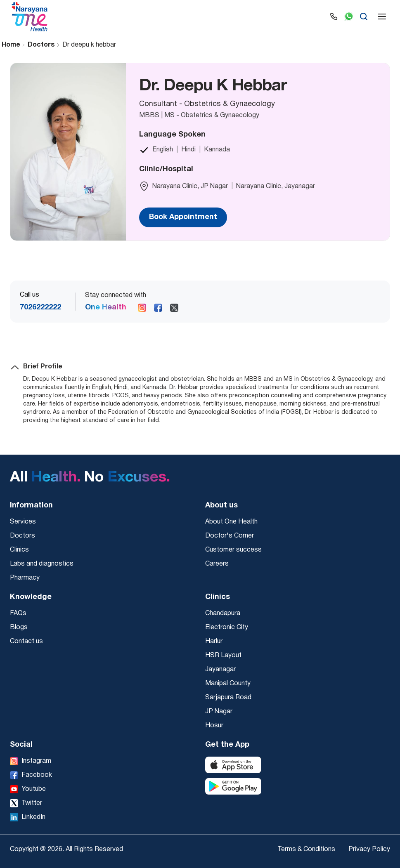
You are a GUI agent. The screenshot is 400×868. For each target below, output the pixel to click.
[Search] (364, 17)
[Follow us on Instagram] (142, 308)
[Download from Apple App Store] (233, 765)
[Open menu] (382, 17)
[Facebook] (31, 775)
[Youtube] (28, 789)
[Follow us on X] (174, 308)
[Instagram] (31, 761)
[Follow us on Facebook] (158, 308)
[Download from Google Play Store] (233, 786)
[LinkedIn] (28, 817)
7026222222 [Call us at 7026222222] (40, 308)
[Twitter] (26, 803)
